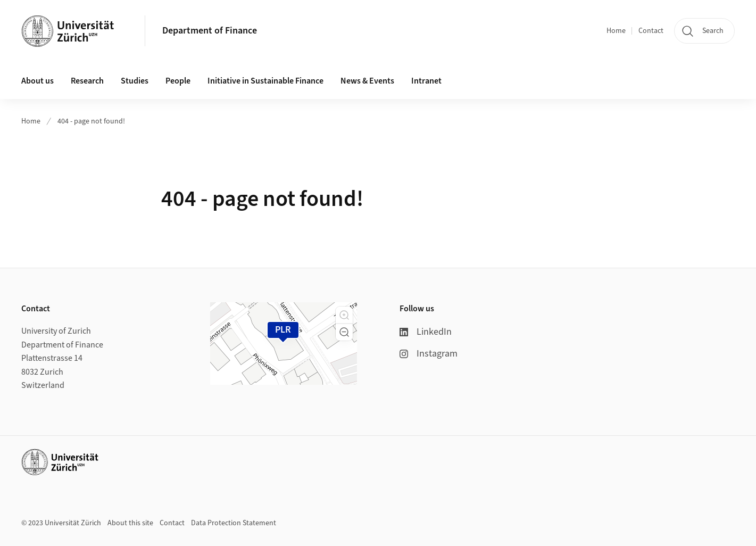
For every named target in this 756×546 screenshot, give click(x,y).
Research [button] (87, 81)
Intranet (426, 81)
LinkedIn (426, 332)
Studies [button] (135, 81)
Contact (651, 31)
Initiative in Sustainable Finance (265, 81)
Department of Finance (210, 31)
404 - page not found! (91, 121)
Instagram (429, 354)
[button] (344, 315)
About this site (130, 523)
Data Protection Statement (234, 523)
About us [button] (38, 81)
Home (616, 31)
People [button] (178, 81)
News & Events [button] (367, 81)
